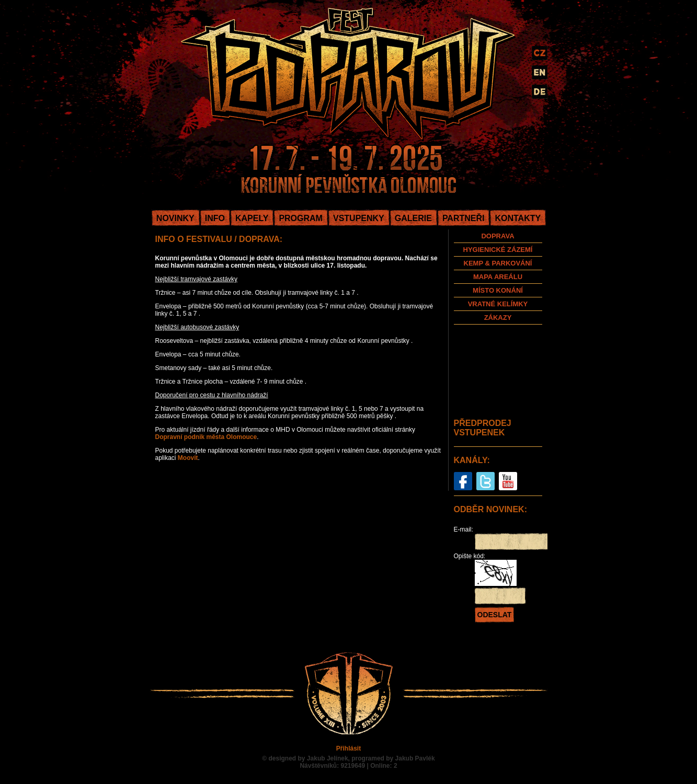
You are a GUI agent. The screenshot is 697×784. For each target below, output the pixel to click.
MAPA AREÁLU (498, 277)
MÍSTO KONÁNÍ (498, 290)
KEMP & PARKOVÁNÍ (498, 263)
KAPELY (252, 218)
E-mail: (464, 529)
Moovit (188, 458)
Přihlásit (349, 748)
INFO (215, 218)
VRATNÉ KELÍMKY (498, 304)
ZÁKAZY (498, 318)
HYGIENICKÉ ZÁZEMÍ (498, 250)
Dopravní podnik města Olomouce (206, 437)
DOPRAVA (498, 236)
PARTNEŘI (464, 218)
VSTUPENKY (359, 218)
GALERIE (413, 218)
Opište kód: (470, 556)
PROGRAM (301, 218)
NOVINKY (175, 218)
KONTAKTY (518, 218)
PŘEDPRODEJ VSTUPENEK (483, 428)
